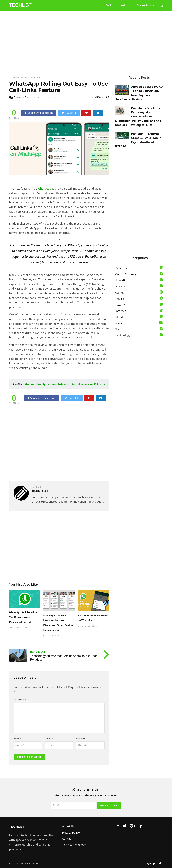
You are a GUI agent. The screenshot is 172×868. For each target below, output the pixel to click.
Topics (109, 5)
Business (121, 268)
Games (120, 293)
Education (122, 280)
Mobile (120, 317)
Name (18, 738)
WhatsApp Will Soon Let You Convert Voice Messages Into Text (23, 617)
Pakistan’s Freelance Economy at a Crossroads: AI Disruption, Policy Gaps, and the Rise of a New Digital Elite (138, 117)
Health (120, 299)
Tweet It (69, 113)
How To (120, 305)
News (21, 77)
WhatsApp (44, 189)
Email (49, 738)
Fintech (120, 286)
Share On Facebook (39, 113)
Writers (125, 5)
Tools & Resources (147, 5)
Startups (121, 329)
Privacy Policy (71, 833)
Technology (33, 77)
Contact (67, 839)
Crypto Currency (126, 274)
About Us (68, 826)
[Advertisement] (86, 43)
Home (12, 77)
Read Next (38, 652)
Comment (20, 700)
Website (81, 738)
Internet (121, 311)
